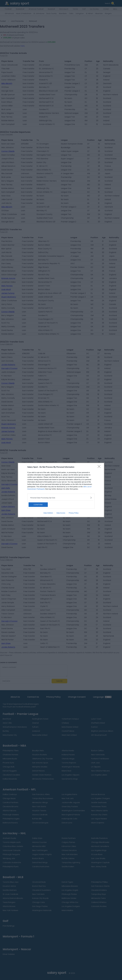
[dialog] (61, 490)
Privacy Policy (74, 513)
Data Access (61, 513)
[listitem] (61, 498)
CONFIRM (39, 505)
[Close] (100, 467)
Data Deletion (48, 513)
